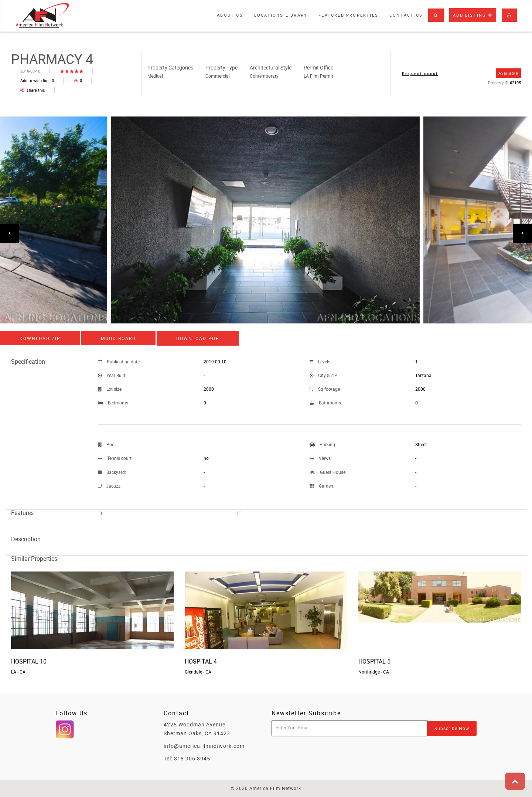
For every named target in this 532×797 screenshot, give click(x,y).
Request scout (420, 73)
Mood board (118, 338)
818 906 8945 (192, 758)
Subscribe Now (452, 728)
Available (508, 73)
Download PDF (198, 338)
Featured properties (348, 15)
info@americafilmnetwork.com (204, 746)
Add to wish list (37, 80)
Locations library (281, 15)
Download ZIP (40, 338)
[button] (436, 15)
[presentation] (10, 233)
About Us (230, 15)
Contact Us (406, 15)
